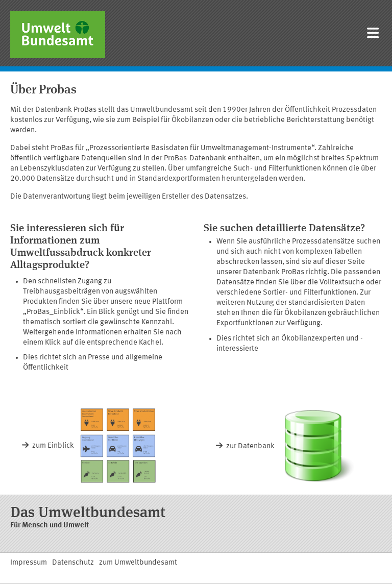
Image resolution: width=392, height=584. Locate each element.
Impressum (29, 563)
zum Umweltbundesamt (138, 563)
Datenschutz (73, 563)
